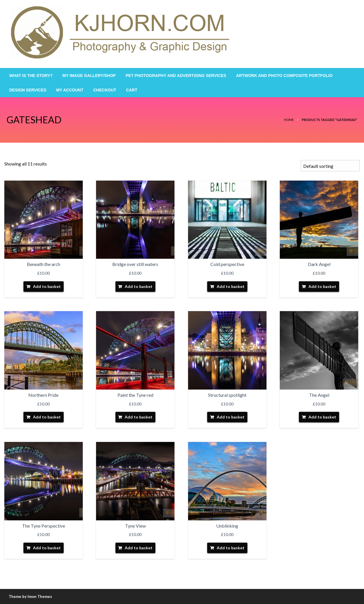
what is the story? (31, 76)
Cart (132, 90)
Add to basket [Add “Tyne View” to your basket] (139, 548)
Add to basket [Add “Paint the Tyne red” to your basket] (139, 417)
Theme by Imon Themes (30, 596)
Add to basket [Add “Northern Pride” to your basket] (47, 417)
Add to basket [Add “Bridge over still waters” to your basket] (139, 286)
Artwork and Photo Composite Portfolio (284, 76)
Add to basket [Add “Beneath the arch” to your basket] (47, 286)
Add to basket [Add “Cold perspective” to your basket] (231, 286)
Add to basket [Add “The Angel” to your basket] (322, 417)
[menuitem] (31, 76)
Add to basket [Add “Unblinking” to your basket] (231, 548)
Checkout (105, 90)
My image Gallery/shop (89, 76)
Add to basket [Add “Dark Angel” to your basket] (322, 286)
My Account (70, 90)
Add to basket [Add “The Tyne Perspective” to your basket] (47, 548)
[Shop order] (330, 166)
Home (289, 120)
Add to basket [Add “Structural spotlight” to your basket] (231, 417)
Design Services (28, 90)
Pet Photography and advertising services (176, 76)
